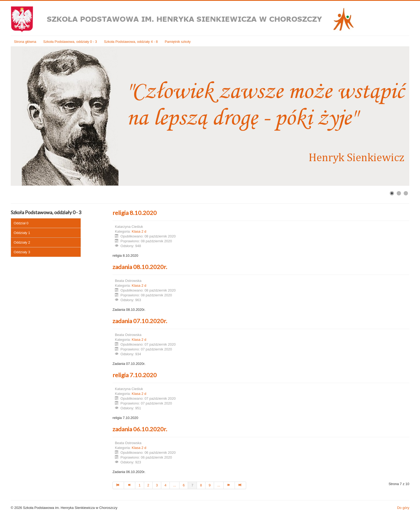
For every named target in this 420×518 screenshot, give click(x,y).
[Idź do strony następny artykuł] (229, 485)
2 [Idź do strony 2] (148, 485)
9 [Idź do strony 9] (210, 485)
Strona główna (25, 42)
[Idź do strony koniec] (241, 485)
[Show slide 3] (406, 193)
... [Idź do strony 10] (219, 485)
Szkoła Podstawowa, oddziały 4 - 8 (131, 42)
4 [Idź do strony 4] (165, 485)
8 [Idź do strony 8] (201, 485)
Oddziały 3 (22, 252)
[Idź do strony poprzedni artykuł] (130, 485)
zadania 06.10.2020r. (140, 429)
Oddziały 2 (22, 242)
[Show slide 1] (392, 193)
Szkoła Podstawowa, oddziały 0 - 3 (70, 42)
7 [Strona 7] (192, 485)
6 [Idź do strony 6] (184, 485)
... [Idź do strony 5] (175, 485)
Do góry (403, 508)
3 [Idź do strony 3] (157, 485)
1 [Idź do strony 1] (139, 485)
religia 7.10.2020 (135, 375)
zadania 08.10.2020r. (140, 267)
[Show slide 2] (399, 193)
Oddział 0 (21, 223)
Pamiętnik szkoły (178, 42)
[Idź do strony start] (118, 485)
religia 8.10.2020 (135, 213)
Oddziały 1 (22, 233)
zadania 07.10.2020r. (140, 321)
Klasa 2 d (139, 231)
